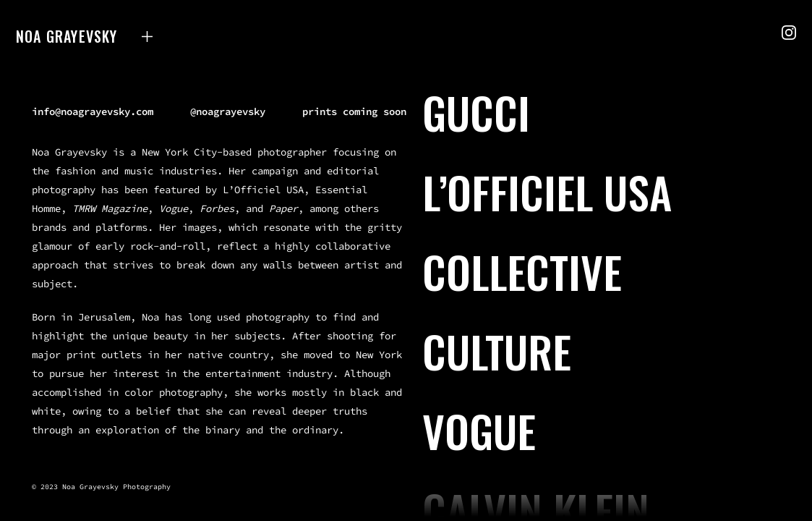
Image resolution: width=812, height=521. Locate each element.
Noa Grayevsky (67, 36)
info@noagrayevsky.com (93, 111)
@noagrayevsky (228, 111)
